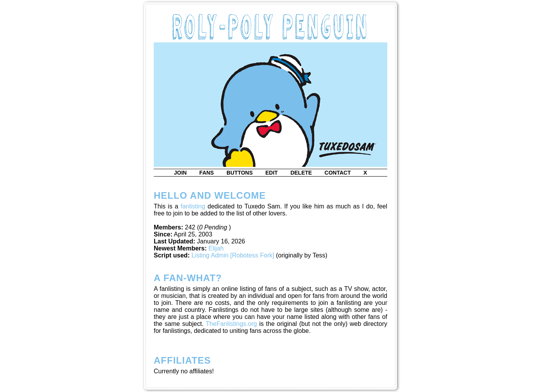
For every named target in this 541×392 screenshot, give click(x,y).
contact (338, 173)
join (180, 173)
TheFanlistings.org (232, 324)
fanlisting (193, 206)
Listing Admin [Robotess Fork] (233, 255)
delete (301, 173)
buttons (240, 173)
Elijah (216, 248)
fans (206, 173)
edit (272, 173)
